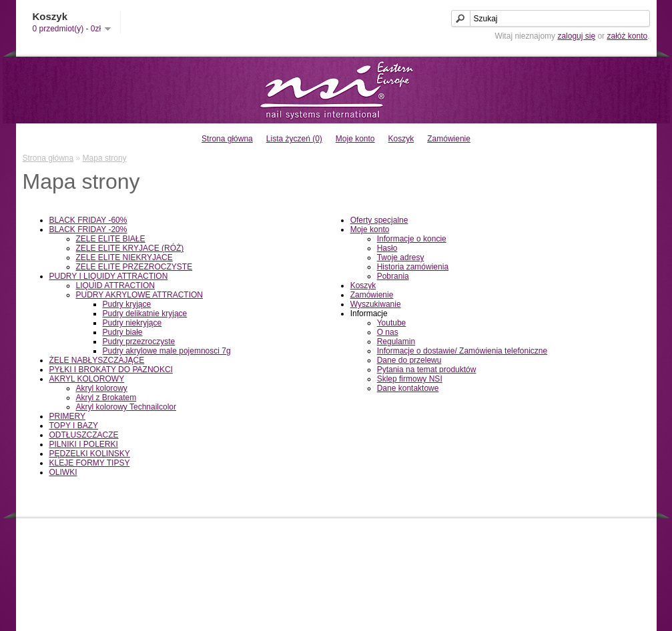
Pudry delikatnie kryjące (145, 313)
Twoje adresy (401, 257)
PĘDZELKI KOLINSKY (90, 454)
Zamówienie (449, 139)
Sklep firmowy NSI (410, 379)
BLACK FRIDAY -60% (88, 220)
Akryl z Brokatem (106, 398)
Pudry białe (123, 332)
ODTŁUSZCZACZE (84, 435)
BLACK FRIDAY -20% (88, 229)
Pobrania (393, 276)
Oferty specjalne (379, 220)
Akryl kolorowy (102, 388)
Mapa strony (105, 158)
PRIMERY (67, 416)
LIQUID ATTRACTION (115, 285)
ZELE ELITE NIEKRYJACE (124, 257)
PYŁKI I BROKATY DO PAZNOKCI (111, 370)
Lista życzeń (555, 568)
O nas (388, 332)
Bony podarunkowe (401, 557)
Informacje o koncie (412, 239)
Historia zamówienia (413, 267)
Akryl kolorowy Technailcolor (126, 407)
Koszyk (401, 139)
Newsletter (552, 580)
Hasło (387, 248)
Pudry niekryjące (132, 323)
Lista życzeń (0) (294, 139)
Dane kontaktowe (408, 388)
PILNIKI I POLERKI (84, 444)
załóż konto (627, 36)
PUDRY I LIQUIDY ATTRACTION (109, 276)
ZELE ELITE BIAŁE (111, 239)
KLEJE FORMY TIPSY (90, 463)
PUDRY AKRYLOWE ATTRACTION (140, 295)
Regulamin (396, 342)
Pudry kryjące (127, 304)
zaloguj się (576, 36)
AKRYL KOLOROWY (87, 379)
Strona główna (227, 139)
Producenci (386, 546)
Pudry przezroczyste (139, 342)
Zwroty (212, 557)
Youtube (392, 323)
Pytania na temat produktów (427, 370)
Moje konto (355, 139)
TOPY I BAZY (74, 426)
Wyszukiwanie (376, 304)
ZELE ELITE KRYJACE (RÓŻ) (130, 248)
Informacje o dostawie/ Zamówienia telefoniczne (462, 351)
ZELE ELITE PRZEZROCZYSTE (134, 267)
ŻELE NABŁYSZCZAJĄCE (97, 360)
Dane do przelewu (409, 360)
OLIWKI (63, 472)
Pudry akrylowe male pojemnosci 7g (167, 351)
